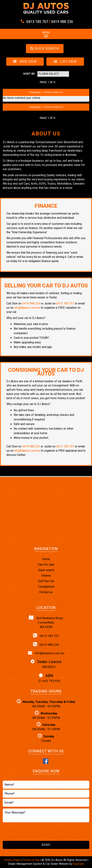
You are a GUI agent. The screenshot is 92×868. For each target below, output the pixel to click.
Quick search (46, 570)
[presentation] (30, 832)
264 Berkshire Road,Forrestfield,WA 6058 (46, 622)
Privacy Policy (13, 860)
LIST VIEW (65, 62)
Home (46, 559)
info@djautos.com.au (27, 308)
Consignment (46, 587)
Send (46, 845)
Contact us (46, 592)
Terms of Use (32, 860)
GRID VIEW (25, 62)
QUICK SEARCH (45, 49)
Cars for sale (46, 565)
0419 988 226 (62, 22)
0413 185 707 (37, 22)
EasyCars (78, 864)
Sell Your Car (46, 581)
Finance (46, 576)
